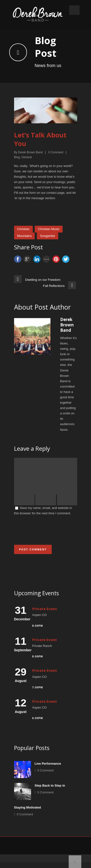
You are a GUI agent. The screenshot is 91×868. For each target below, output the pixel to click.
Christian (23, 229)
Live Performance (48, 769)
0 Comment (45, 776)
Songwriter (48, 236)
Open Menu (74, 10)
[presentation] (51, 536)
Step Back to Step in (50, 791)
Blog (17, 157)
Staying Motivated (28, 813)
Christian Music (49, 229)
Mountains (25, 236)
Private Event (45, 614)
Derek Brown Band (30, 152)
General (27, 157)
